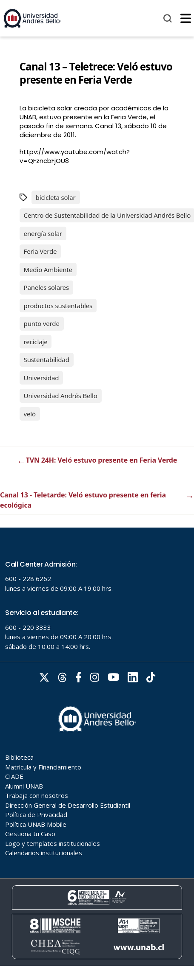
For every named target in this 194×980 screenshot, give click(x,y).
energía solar (43, 233)
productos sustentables (58, 306)
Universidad (41, 378)
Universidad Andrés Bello (61, 396)
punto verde (42, 323)
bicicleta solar (56, 197)
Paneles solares (46, 287)
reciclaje (36, 342)
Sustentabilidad (47, 359)
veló (30, 414)
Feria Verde (40, 251)
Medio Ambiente (48, 270)
